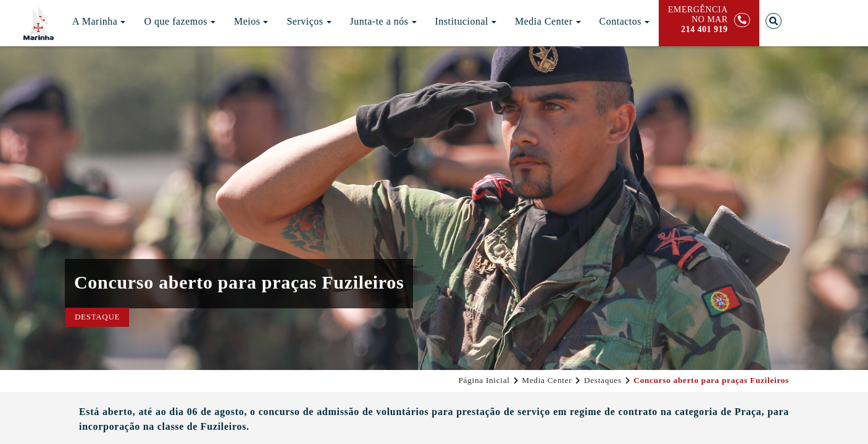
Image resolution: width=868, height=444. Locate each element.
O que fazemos (179, 21)
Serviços (309, 21)
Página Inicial (484, 380)
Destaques (603, 380)
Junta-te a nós (383, 21)
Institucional (466, 21)
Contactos (625, 21)
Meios (251, 21)
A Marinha (99, 21)
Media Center (548, 21)
